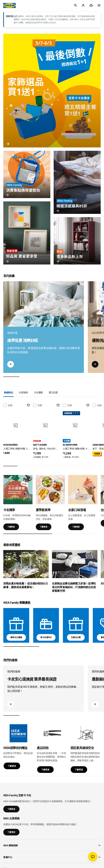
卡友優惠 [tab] (38, 392)
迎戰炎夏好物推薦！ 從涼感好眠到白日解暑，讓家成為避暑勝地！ (26, 585)
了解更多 (11, 527)
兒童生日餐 (76, 637)
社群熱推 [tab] (23, 392)
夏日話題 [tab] (53, 392)
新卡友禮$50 (46, 637)
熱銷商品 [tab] (9, 392)
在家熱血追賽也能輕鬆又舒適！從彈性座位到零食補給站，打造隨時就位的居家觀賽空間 (74, 587)
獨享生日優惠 (16, 637)
